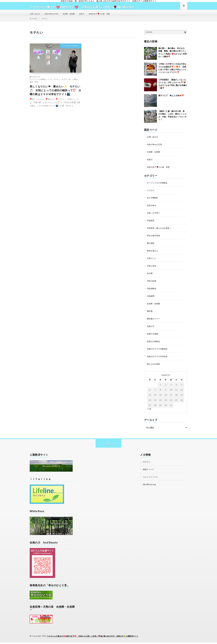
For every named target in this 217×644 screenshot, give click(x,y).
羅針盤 (150, 314)
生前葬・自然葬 (154, 306)
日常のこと (152, 262)
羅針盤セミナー (154, 321)
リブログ (151, 195)
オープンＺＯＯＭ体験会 (158, 187)
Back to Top (109, 446)
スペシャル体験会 (39, 84)
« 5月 (149, 411)
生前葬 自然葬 (74, 16)
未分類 (150, 277)
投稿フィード (149, 471)
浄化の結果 (152, 284)
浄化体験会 (152, 291)
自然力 (88, 16)
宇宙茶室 (151, 224)
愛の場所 (151, 247)
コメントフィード (151, 478)
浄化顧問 (151, 299)
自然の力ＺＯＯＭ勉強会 (158, 351)
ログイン (147, 463)
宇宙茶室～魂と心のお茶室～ (160, 232)
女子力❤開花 (153, 202)
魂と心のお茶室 (154, 366)
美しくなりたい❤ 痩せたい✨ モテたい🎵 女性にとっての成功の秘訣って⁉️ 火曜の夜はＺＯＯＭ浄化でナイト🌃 (55, 95)
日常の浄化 (152, 269)
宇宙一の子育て (154, 217)
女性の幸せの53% (54, 16)
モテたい (57, 84)
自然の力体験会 (72, 51)
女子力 (64, 84)
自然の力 (151, 329)
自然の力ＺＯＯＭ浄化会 (158, 358)
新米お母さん (153, 254)
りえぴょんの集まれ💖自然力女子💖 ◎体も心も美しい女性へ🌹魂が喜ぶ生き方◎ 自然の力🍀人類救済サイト (96, 638)
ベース (50, 84)
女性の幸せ (152, 210)
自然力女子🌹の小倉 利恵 (108, 16)
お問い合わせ (36, 16)
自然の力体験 (153, 336)
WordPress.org (150, 486)
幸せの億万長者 (154, 239)
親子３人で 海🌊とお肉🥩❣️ (171, 101)
